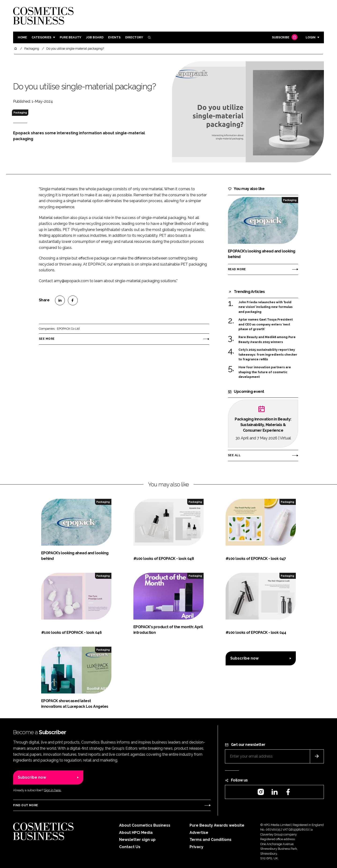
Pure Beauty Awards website (217, 825)
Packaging (20, 113)
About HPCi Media (136, 833)
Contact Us (130, 847)
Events (114, 37)
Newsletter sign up (137, 840)
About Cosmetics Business (145, 825)
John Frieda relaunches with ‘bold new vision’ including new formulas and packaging (266, 307)
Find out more (26, 805)
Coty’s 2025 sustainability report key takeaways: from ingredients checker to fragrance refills (268, 355)
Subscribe (284, 38)
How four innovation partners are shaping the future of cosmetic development (265, 372)
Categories (41, 37)
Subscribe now (244, 658)
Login (311, 37)
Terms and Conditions (211, 840)
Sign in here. (53, 790)
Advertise (199, 833)
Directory (134, 37)
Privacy (196, 847)
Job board (95, 37)
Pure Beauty (70, 37)
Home (22, 37)
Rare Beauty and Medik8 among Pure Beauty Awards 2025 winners (267, 340)
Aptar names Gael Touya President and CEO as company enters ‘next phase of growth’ (266, 324)
